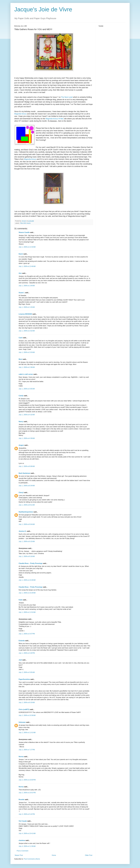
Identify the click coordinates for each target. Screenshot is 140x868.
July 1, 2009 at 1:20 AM (27, 307)
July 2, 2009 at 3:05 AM (27, 672)
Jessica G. (23, 531)
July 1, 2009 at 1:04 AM (27, 286)
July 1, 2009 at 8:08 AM (27, 466)
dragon (21, 445)
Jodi (20, 660)
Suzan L (22, 293)
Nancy (21, 422)
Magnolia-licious (20, 114)
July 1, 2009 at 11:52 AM (27, 612)
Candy (21, 396)
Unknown (22, 722)
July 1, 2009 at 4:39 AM (27, 438)
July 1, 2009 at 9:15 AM (27, 541)
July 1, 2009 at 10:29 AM (27, 593)
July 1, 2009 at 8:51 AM (27, 505)
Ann (20, 273)
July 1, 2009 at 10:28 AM (27, 580)
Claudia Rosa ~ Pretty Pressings (31, 563)
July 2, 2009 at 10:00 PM (27, 780)
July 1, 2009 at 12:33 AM (27, 247)
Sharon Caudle (24, 232)
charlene (22, 840)
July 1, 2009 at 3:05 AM (27, 389)
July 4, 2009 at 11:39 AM (27, 846)
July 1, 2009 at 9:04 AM (27, 524)
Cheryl (21, 493)
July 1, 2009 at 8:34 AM (27, 486)
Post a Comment (23, 851)
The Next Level (67, 97)
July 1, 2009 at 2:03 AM (27, 352)
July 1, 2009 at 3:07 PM (27, 634)
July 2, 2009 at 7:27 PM (27, 750)
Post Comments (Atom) (32, 859)
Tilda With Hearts (25, 223)
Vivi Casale (23, 821)
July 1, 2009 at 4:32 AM (27, 415)
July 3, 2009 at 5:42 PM (27, 814)
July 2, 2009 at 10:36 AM (27, 715)
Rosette (22, 800)
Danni (21, 254)
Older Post (89, 855)
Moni (20, 359)
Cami (21, 338)
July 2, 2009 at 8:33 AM (27, 702)
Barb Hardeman (24, 473)
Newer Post (19, 855)
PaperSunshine (24, 679)
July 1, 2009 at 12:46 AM (27, 266)
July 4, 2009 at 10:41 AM (27, 833)
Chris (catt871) (24, 709)
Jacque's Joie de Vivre (43, 9)
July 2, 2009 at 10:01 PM (27, 793)
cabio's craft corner (26, 374)
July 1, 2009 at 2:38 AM (27, 367)
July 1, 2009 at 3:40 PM (27, 653)
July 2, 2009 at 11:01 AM (27, 733)
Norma (21, 757)
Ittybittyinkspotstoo (26, 512)
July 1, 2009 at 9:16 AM (27, 556)
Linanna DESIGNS (25, 314)
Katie (21, 600)
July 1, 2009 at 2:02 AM (27, 331)
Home (54, 855)
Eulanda (22, 641)
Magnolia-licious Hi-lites (55, 119)
